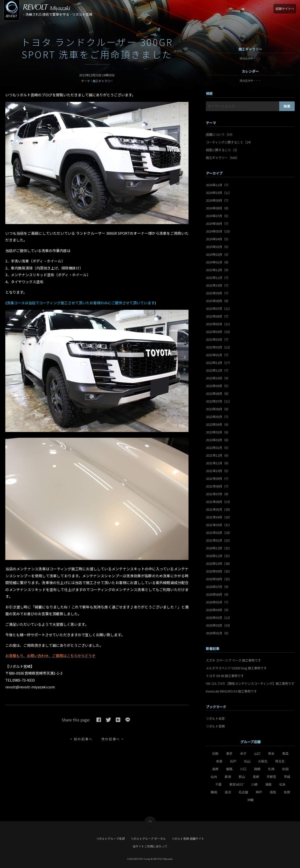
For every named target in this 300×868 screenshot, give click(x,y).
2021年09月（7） (218, 478)
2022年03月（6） (218, 432)
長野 (215, 769)
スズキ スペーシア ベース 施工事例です (233, 660)
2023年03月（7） (218, 339)
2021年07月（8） (218, 494)
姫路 (229, 769)
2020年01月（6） (218, 633)
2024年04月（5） (218, 239)
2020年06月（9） (218, 594)
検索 (287, 106)
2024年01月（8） (218, 262)
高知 (273, 792)
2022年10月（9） (218, 378)
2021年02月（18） (219, 533)
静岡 (214, 792)
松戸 (233, 761)
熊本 (271, 753)
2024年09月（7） (218, 200)
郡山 (242, 777)
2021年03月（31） (219, 525)
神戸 (259, 792)
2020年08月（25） (219, 579)
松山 (247, 761)
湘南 (268, 784)
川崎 (254, 784)
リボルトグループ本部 (110, 838)
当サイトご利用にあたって (150, 846)
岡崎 (257, 769)
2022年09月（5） (218, 386)
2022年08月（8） (218, 393)
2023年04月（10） (219, 332)
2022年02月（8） (218, 440)
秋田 (285, 769)
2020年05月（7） (218, 602)
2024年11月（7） (218, 185)
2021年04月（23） (219, 517)
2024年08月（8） (218, 208)
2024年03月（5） (218, 247)
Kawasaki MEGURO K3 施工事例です (231, 691)
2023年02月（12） (219, 347)
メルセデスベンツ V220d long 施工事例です (236, 668)
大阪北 (263, 761)
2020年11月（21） (219, 556)
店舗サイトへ (285, 9)
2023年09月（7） (218, 293)
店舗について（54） (220, 134)
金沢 (228, 792)
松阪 (215, 753)
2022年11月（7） (218, 370)
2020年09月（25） (219, 571)
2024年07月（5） (218, 216)
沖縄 (250, 800)
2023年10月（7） (218, 285)
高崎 (256, 777)
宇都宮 (271, 777)
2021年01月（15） (219, 540)
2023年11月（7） (218, 278)
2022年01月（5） (218, 448)
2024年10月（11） (219, 193)
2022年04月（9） (218, 424)
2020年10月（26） (219, 563)
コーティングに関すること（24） (229, 142)
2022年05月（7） (218, 417)
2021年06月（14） (219, 502)
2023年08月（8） (218, 301)
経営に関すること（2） (222, 150)
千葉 (218, 784)
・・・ (211, 35)
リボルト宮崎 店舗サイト (188, 838)
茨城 (287, 777)
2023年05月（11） (219, 324)
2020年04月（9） (218, 610)
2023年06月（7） (218, 316)
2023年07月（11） (219, 308)
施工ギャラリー (103, 81)
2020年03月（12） (219, 617)
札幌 (271, 769)
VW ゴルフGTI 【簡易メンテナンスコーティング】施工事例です (250, 683)
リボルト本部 (215, 718)
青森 (285, 753)
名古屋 (243, 792)
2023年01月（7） (218, 355)
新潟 (228, 777)
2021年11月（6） (218, 463)
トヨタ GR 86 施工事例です (225, 676)
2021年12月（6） (218, 455)
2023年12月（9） (218, 270)
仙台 (214, 777)
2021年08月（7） (218, 486)
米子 (243, 753)
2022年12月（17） (219, 363)
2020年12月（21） (219, 548)
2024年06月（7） (218, 223)
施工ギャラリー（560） (223, 158)
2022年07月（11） (219, 401)
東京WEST (236, 784)
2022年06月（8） (218, 409)
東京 (229, 753)
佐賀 (287, 792)
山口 (257, 753)
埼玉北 (280, 761)
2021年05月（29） (219, 509)
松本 (282, 784)
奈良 (219, 761)
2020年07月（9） (218, 587)
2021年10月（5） (218, 471)
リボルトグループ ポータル (148, 838)
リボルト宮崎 (215, 726)
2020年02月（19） (219, 625)
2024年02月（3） (218, 254)
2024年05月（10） (219, 231)
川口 (243, 769)
